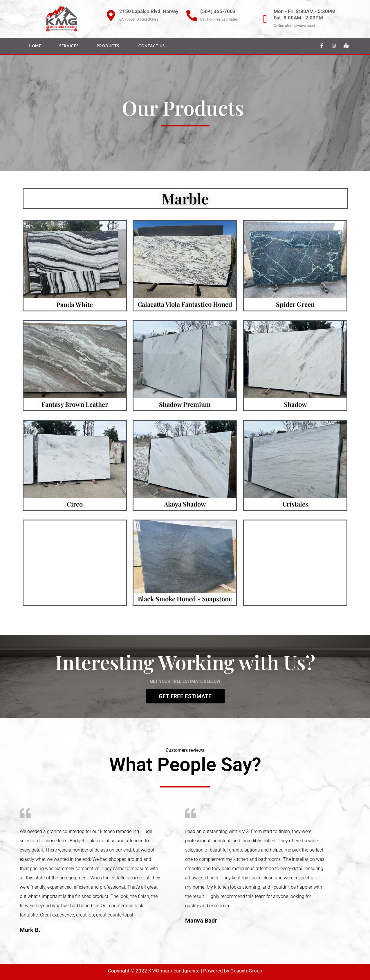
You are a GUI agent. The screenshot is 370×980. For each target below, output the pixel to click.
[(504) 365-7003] (192, 16)
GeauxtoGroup (246, 971)
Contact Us (152, 46)
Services (69, 46)
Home (35, 46)
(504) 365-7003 (218, 11)
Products (109, 46)
